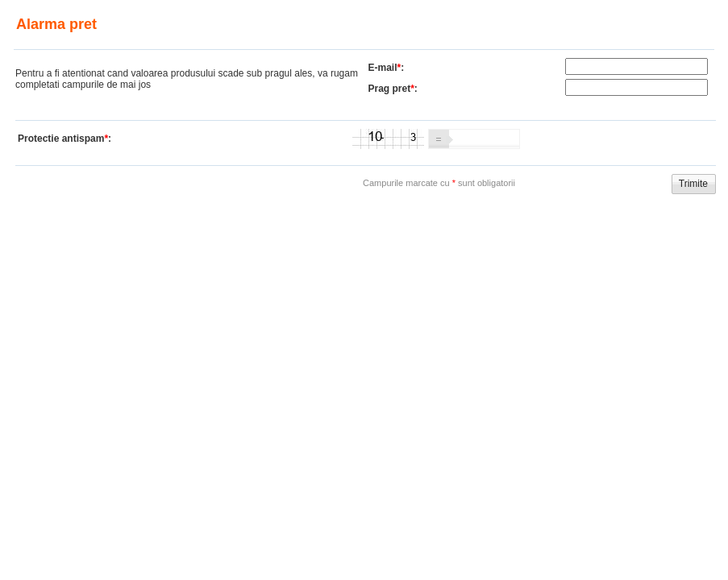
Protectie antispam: (64, 139)
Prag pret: (393, 89)
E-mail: (387, 68)
